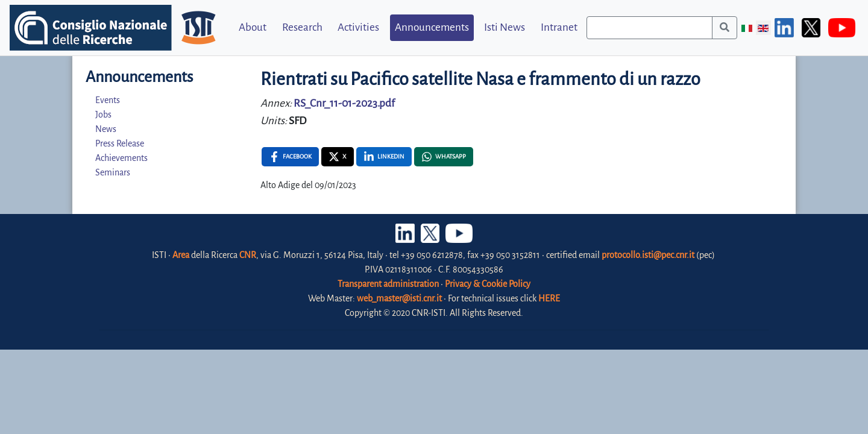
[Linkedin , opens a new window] (384, 157)
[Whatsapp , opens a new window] (444, 157)
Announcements (432, 27)
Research (302, 27)
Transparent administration (388, 284)
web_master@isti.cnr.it (399, 298)
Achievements (121, 158)
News (106, 129)
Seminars (113, 172)
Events (108, 100)
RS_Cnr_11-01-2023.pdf (344, 103)
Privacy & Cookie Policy (488, 284)
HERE (549, 298)
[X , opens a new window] (338, 157)
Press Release (120, 143)
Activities (358, 27)
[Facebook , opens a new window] (290, 157)
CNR (248, 255)
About (253, 27)
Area (181, 255)
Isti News (505, 27)
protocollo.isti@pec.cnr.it (648, 255)
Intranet (559, 27)
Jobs (103, 115)
